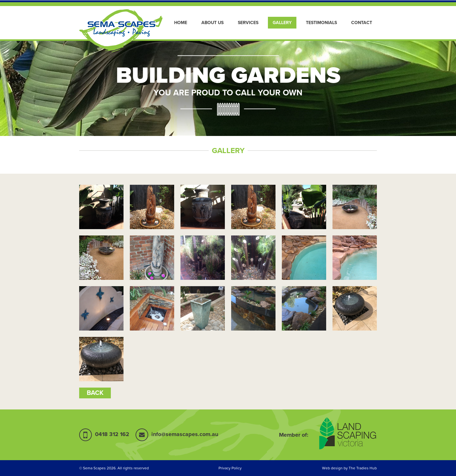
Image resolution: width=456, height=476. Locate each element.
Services (248, 23)
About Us (212, 23)
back (95, 393)
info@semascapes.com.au (185, 434)
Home (181, 23)
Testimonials (321, 23)
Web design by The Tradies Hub (349, 468)
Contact (362, 23)
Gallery (282, 23)
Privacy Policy (230, 468)
